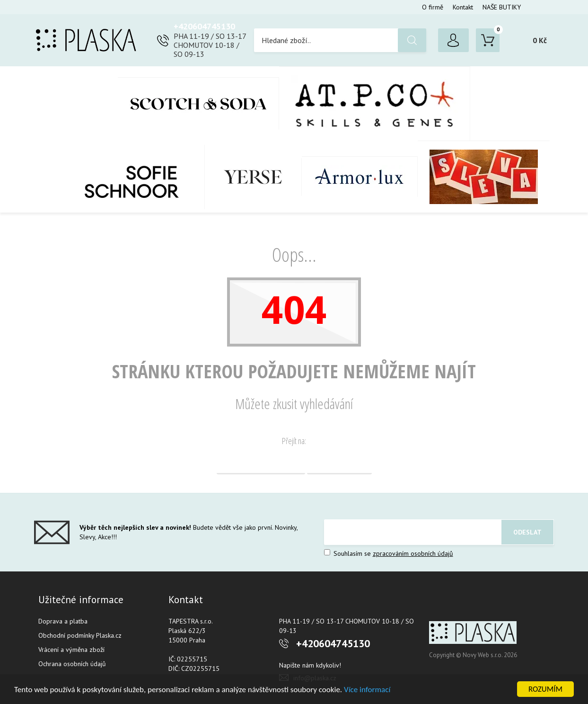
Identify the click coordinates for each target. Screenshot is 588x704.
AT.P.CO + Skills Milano (375, 103)
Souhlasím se (389, 553)
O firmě (433, 7)
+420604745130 (204, 26)
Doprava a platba (63, 621)
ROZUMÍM (545, 689)
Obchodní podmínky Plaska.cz (80, 635)
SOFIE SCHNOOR (122, 177)
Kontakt (463, 7)
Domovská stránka (261, 463)
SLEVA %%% (484, 177)
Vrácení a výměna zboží (71, 650)
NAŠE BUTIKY (502, 7)
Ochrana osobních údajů (72, 664)
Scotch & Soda (198, 103)
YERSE (253, 177)
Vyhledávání (339, 463)
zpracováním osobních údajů (413, 553)
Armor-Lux (360, 177)
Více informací (367, 690)
